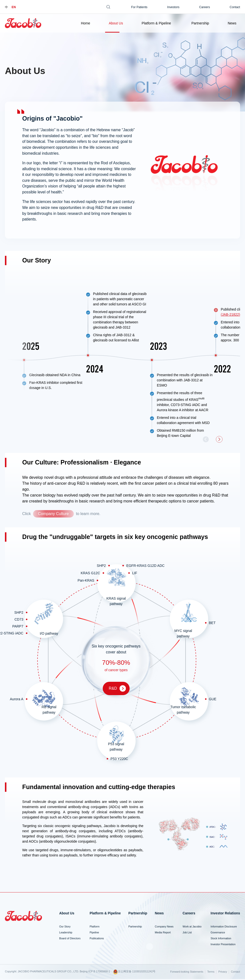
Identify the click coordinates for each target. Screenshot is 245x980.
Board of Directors (70, 939)
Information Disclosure (224, 927)
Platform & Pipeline (156, 23)
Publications (97, 939)
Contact (235, 7)
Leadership (66, 933)
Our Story (65, 927)
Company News (164, 927)
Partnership (200, 23)
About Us (116, 23)
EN (14, 7)
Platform (94, 927)
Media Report (163, 933)
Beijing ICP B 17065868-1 (95, 972)
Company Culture (53, 515)
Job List (187, 933)
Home (85, 23)
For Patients (139, 7)
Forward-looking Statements (187, 973)
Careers (205, 7)
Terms (211, 973)
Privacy (223, 973)
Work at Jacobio (192, 927)
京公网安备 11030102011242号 (134, 973)
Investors (173, 7)
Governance (218, 933)
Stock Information (221, 939)
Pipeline (94, 933)
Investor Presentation (223, 945)
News (232, 23)
